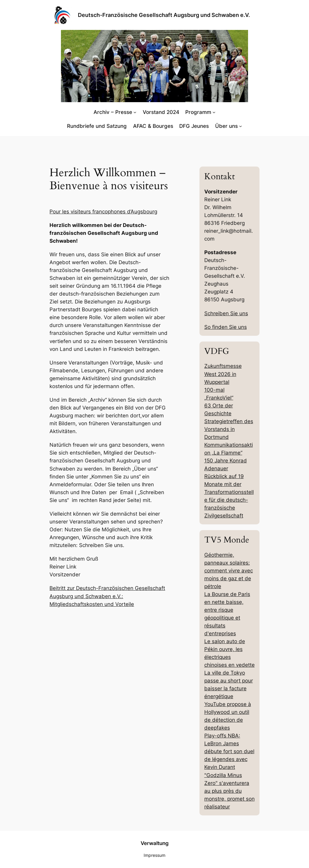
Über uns (226, 126)
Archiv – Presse (113, 112)
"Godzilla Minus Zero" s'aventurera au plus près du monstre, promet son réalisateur (229, 791)
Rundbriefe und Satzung (97, 126)
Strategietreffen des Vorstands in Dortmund (229, 429)
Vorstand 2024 (161, 112)
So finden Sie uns (226, 327)
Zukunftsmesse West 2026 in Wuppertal (223, 374)
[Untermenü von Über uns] (241, 126)
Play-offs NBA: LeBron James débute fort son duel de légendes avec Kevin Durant (229, 751)
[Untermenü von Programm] (214, 112)
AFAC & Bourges (153, 126)
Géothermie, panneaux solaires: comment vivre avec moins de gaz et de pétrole (229, 571)
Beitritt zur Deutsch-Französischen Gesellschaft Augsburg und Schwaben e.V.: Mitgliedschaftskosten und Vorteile (107, 596)
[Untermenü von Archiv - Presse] (135, 112)
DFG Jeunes (194, 126)
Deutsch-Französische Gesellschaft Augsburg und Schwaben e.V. (164, 15)
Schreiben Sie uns (226, 313)
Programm (198, 112)
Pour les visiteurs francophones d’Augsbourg (103, 212)
